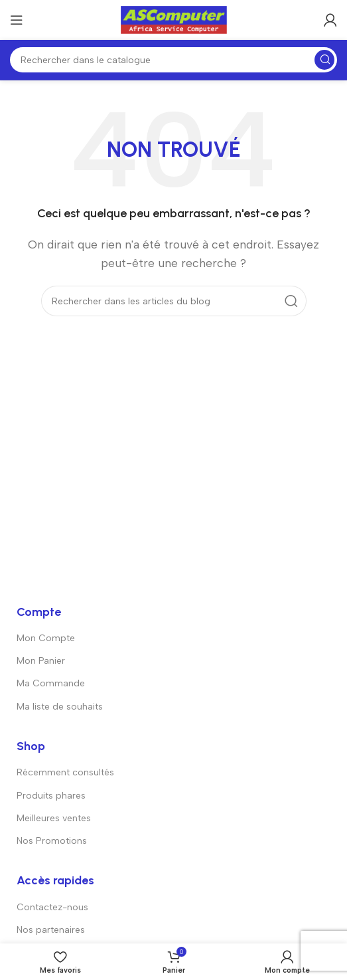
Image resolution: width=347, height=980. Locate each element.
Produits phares (51, 796)
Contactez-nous (52, 907)
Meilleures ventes (54, 818)
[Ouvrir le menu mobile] (17, 20)
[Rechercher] (173, 60)
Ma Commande (51, 683)
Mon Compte (46, 638)
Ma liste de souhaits (60, 707)
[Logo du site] (174, 19)
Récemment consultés (65, 772)
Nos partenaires (51, 930)
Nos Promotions (52, 841)
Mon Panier (41, 661)
